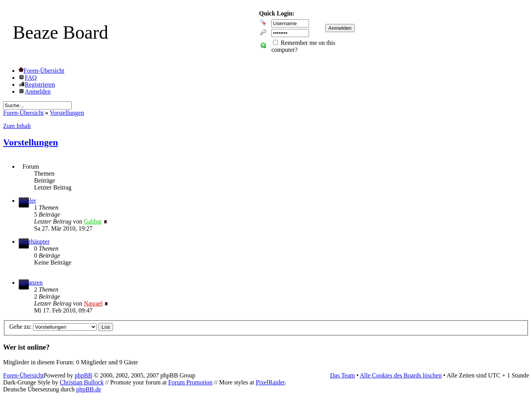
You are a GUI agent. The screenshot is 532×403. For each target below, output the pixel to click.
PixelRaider (270, 382)
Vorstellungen (67, 113)
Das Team (343, 375)
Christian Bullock (82, 382)
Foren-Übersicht (23, 113)
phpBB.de (89, 389)
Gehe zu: (20, 327)
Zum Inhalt (17, 126)
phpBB (83, 375)
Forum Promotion (190, 382)
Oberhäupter (34, 242)
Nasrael (93, 303)
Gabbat (93, 221)
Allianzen (31, 283)
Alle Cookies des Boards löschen (401, 375)
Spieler (27, 201)
